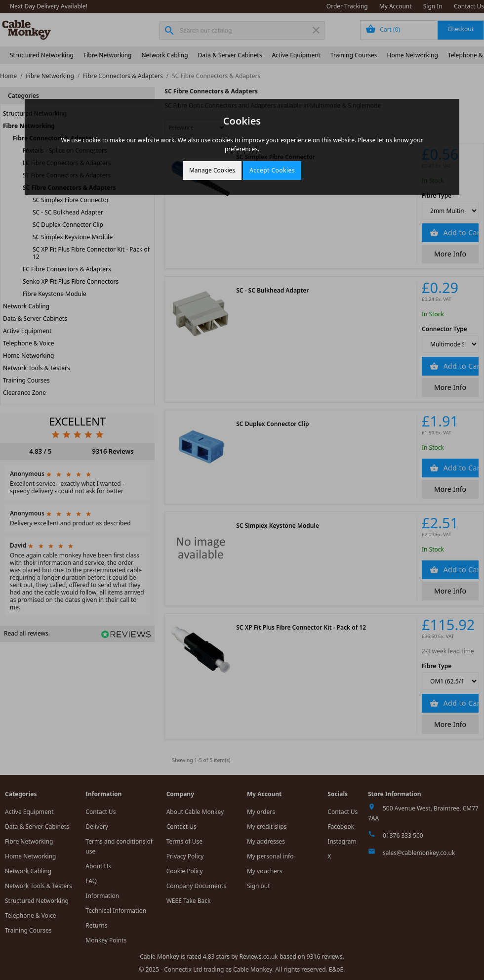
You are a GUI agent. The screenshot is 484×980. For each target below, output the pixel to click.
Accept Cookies (272, 170)
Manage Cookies (212, 170)
